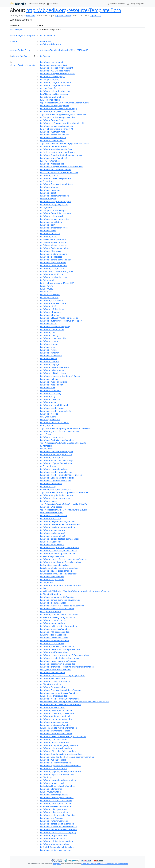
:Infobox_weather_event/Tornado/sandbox (60, 705)
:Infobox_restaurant (50, 234)
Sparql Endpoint (136, 4)
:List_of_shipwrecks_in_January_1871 (58, 129)
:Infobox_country (49, 341)
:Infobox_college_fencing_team (55, 91)
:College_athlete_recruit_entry (55, 245)
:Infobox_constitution (51, 222)
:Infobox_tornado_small (52, 783)
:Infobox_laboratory (50, 187)
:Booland (45, 56)
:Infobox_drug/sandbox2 (52, 536)
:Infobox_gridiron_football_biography (58, 833)
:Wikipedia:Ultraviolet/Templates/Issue (59, 574)
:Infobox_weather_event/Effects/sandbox (60, 699)
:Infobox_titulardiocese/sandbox (56, 571)
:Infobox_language (50, 364)
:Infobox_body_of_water (52, 330)
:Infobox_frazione (49, 175)
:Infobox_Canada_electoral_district (57, 478)
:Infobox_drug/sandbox (52, 580)
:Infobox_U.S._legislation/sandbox (56, 841)
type (14, 41)
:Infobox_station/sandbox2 (53, 769)
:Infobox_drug (47, 347)
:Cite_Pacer (46, 292)
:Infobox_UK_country (50, 312)
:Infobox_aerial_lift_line (52, 274)
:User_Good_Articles (50, 88)
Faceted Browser (116, 4)
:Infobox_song (48, 396)
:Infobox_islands (48, 359)
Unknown (31, 16)
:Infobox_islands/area (51, 789)
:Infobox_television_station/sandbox (57, 527)
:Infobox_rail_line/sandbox (53, 760)
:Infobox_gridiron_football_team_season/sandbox (64, 559)
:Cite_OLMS (46, 582)
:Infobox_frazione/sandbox (53, 739)
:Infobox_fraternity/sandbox (54, 821)
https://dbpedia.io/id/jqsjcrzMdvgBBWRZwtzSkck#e (63, 114)
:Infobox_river (47, 388)
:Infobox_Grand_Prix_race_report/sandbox (60, 649)
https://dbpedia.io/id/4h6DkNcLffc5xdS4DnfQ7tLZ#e (63, 510)
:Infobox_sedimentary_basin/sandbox (58, 553)
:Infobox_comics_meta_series (54, 219)
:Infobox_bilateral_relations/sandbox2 (58, 827)
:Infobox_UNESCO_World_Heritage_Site (59, 318)
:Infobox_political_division (53, 373)
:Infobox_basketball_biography (55, 327)
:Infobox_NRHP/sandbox (52, 707)
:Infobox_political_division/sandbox (57, 609)
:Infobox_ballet (48, 193)
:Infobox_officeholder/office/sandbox (58, 751)
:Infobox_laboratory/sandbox (54, 844)
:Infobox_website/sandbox (53, 838)
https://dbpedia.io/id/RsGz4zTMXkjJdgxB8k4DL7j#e (63, 443)
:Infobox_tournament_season (54, 423)
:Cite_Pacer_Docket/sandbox (54, 696)
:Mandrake (46, 446)
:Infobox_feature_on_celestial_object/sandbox (62, 606)
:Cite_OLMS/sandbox (50, 594)
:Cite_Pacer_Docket (50, 295)
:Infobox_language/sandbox (54, 722)
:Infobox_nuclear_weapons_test (55, 178)
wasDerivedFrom (20, 50)
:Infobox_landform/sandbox (54, 652)
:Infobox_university (50, 399)
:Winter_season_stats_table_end (56, 489)
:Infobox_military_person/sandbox (57, 710)
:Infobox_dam (47, 225)
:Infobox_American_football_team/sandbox (61, 690)
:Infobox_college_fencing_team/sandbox (59, 548)
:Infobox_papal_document (53, 263)
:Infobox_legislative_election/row (56, 149)
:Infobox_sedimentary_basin (54, 65)
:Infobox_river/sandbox (52, 141)
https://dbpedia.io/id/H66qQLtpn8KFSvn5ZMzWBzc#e (64, 492)
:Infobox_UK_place (49, 315)
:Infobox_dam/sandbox (52, 818)
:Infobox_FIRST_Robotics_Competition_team (61, 585)
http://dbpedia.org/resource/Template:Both (74, 10)
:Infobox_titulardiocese (51, 437)
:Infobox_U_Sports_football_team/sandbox (60, 771)
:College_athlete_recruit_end (54, 242)
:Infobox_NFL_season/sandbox (55, 632)
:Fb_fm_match (47, 425)
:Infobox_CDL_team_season (54, 516)
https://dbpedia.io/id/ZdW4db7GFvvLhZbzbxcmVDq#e (64, 103)
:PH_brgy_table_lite (50, 420)
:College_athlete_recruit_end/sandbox (58, 728)
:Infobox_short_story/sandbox (55, 629)
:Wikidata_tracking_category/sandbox (58, 617)
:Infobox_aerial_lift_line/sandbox (56, 801)
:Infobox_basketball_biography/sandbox (59, 658)
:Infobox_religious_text (51, 385)
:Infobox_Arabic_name (51, 300)
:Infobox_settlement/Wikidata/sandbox (59, 614)
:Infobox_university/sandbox (54, 812)
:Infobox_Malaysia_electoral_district (57, 74)
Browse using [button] (36, 4)
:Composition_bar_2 (50, 79)
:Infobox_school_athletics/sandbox (57, 824)
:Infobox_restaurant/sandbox (54, 742)
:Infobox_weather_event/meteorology (58, 109)
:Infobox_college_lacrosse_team (55, 85)
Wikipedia (57, 864)
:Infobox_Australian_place (53, 303)
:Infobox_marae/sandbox (52, 673)
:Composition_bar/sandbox (53, 635)
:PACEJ (44, 588)
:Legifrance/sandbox (50, 612)
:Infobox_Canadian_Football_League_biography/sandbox (67, 757)
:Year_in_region (48, 199)
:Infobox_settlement (50, 391)
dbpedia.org (95, 16)
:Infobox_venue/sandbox (52, 530)
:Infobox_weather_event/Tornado (56, 472)
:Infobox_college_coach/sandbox (56, 748)
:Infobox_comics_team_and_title (56, 260)
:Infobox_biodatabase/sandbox (55, 725)
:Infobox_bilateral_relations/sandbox (58, 815)
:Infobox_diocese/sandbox (53, 603)
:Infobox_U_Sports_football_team (56, 463)
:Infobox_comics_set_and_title (55, 135)
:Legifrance (46, 207)
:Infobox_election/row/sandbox (55, 763)
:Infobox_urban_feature (52, 268)
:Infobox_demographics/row (54, 795)
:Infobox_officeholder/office (54, 228)
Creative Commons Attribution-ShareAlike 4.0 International (105, 864)
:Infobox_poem (48, 231)
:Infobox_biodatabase (51, 257)
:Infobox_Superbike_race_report (56, 481)
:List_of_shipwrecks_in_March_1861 (57, 283)
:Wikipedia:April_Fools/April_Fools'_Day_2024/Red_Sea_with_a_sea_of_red (74, 702)
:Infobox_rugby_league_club (54, 204)
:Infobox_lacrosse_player (52, 77)
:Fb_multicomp (48, 466)
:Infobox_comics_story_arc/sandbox (57, 713)
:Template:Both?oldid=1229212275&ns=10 (64, 50)
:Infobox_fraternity (50, 353)
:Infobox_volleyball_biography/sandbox (59, 745)
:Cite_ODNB (46, 289)
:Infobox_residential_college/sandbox (58, 780)
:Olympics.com (48, 417)
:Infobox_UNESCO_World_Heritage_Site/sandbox (63, 737)
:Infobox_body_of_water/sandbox (56, 719)
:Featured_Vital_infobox (52, 97)
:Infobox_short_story (50, 393)
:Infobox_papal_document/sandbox (57, 774)
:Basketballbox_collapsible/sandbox (57, 786)
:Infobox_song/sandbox (52, 644)
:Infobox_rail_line (49, 379)
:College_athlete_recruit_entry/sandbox (59, 568)
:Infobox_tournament (51, 484)
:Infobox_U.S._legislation (52, 309)
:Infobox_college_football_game (55, 202)
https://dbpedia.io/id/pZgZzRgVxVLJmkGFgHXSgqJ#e (64, 504)
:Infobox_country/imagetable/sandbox (58, 550)
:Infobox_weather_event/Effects (55, 411)
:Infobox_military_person (52, 370)
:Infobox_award (48, 324)
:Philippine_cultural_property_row (56, 271)
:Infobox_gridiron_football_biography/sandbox (62, 676)
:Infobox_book (48, 332)
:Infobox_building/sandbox (53, 809)
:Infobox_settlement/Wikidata (54, 196)
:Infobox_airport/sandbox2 (53, 158)
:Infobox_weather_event (52, 408)
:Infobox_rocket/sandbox (52, 164)
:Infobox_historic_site (51, 356)
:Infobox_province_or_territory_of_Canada (60, 376)
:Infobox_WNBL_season (52, 545)
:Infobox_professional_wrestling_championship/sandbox (67, 667)
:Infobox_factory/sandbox (53, 687)
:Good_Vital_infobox (50, 100)
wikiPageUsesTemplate (23, 35)
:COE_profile (47, 449)
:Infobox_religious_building (53, 382)
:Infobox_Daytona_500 (51, 120)
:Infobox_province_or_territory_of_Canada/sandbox (64, 655)
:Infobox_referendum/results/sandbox (58, 830)
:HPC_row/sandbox (50, 161)
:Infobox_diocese (49, 344)
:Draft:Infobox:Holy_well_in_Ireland (57, 847)
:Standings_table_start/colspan (55, 565)
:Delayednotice (48, 280)
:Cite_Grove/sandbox (50, 684)
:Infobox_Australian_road (52, 132)
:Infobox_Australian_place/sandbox (57, 646)
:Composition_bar (49, 298)
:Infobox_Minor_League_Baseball (56, 455)
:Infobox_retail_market (51, 62)
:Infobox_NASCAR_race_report (55, 71)
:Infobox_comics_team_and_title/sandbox (60, 600)
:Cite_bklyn (46, 777)
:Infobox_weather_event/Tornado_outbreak (61, 475)
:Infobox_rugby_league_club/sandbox (58, 661)
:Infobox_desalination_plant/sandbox (58, 664)
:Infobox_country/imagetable (54, 106)
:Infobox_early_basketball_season (56, 495)
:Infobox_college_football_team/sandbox (59, 539)
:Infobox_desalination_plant (54, 277)
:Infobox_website (49, 414)
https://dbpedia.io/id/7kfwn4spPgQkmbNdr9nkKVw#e (64, 143)
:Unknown (46, 41)
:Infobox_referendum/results (54, 146)
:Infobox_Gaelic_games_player (55, 248)
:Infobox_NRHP (48, 306)
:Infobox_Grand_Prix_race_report (56, 213)
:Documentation (48, 35)
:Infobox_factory (48, 350)
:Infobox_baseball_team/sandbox (56, 803)
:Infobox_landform (49, 361)
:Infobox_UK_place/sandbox (54, 835)
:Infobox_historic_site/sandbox (55, 681)
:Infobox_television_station (53, 266)
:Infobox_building (49, 335)
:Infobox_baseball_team (52, 457)
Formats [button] (52, 4)
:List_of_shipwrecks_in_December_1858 (59, 173)
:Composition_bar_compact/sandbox (58, 117)
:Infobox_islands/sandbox (53, 678)
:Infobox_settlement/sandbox (54, 641)
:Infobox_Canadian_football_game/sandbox (61, 155)
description (17, 29)
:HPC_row (45, 434)
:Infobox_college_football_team (55, 82)
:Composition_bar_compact (53, 210)
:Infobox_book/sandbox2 (52, 533)
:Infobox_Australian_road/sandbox (57, 440)
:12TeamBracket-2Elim (51, 513)
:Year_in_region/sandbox (52, 556)
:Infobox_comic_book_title (53, 338)
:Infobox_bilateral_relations (53, 254)
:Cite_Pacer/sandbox (50, 542)
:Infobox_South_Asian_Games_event (57, 111)
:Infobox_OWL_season (51, 507)
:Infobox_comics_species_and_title (57, 126)
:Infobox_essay (48, 487)
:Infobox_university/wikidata (54, 638)
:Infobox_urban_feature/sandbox (56, 734)
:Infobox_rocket (48, 236)
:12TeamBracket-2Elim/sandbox (55, 806)
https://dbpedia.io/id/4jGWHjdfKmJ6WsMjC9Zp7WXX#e (65, 428)
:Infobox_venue (48, 402)
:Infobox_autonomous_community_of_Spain (61, 321)
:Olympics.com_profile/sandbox (55, 670)
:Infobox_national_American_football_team (60, 524)
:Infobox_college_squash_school (56, 498)
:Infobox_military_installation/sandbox (58, 626)
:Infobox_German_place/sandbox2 (57, 798)
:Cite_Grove (46, 286)
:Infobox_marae (48, 501)
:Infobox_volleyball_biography (55, 405)
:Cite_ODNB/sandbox (51, 792)
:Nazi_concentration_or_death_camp (57, 152)
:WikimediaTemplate (50, 44)
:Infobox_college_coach (52, 216)
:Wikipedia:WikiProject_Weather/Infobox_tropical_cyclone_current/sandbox (75, 591)
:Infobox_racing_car (50, 190)
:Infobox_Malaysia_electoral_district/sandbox (61, 167)
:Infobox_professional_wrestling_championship (62, 123)
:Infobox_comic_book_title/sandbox (57, 597)
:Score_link (46, 181)
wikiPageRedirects (22, 56)
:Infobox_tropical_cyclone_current (56, 68)
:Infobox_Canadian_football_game (56, 452)
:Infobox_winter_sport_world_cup (56, 460)
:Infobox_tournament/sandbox (55, 731)
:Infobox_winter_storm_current (55, 850)
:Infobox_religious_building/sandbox (58, 521)
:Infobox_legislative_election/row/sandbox (60, 766)
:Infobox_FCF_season (51, 518)
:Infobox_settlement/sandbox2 (55, 716)
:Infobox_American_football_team (56, 184)
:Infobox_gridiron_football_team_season (59, 431)
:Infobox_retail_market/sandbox (56, 170)
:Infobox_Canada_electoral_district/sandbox (61, 754)
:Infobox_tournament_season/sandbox (59, 693)
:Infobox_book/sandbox (52, 577)
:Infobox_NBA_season (51, 251)
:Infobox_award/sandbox (52, 623)
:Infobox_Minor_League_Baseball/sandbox (60, 562)
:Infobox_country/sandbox (53, 620)
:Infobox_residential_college (54, 469)
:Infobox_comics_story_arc (53, 138)
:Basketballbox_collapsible (53, 239)
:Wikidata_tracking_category (54, 94)
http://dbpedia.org (63, 16)
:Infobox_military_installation (54, 367)
